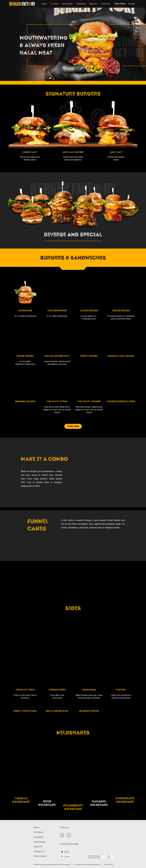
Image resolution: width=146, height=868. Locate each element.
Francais (131, 4)
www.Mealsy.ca (66, 865)
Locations (38, 837)
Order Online (120, 4)
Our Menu (55, 4)
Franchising (81, 4)
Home (44, 4)
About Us (93, 4)
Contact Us (106, 4)
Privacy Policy (109, 865)
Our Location (67, 4)
